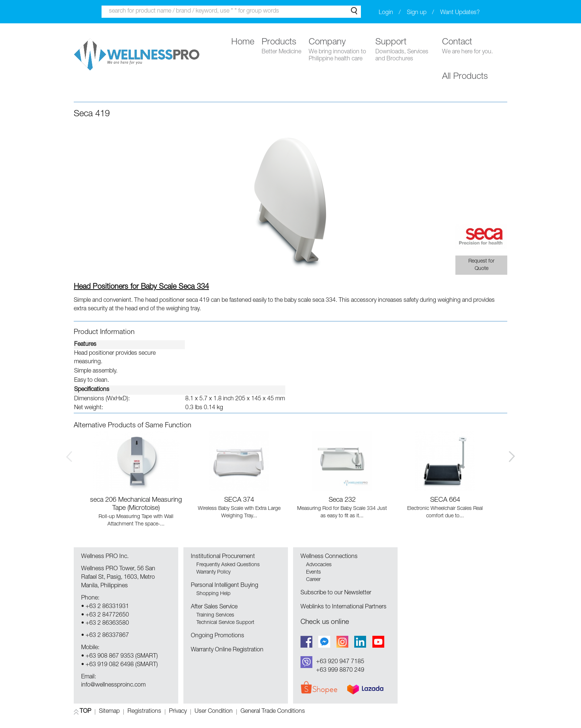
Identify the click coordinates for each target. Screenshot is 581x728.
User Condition (214, 712)
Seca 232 (342, 500)
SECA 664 (445, 500)
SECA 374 (239, 500)
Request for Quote (481, 265)
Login (386, 13)
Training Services (215, 615)
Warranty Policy (213, 572)
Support (405, 51)
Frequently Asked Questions (228, 565)
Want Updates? (460, 13)
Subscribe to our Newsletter (336, 593)
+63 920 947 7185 (340, 662)
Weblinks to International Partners (343, 607)
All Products (465, 77)
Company (338, 51)
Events (313, 572)
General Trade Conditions (273, 712)
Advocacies (319, 565)
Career (313, 580)
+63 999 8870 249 (340, 671)
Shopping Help (213, 594)
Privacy (178, 712)
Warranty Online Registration (227, 650)
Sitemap (109, 712)
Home (243, 43)
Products (281, 47)
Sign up (417, 13)
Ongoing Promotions (218, 636)
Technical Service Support (225, 623)
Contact (467, 47)
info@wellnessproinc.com (113, 685)
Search (354, 11)
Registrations (144, 712)
